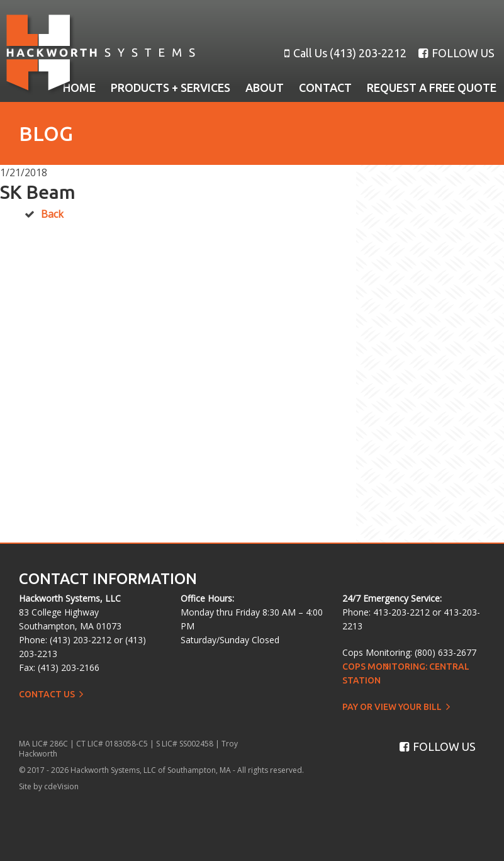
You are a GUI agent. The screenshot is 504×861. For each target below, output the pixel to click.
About (265, 87)
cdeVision (61, 786)
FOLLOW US (456, 53)
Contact (325, 87)
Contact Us (47, 694)
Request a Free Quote (432, 87)
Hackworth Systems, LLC (101, 55)
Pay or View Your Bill (392, 707)
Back (52, 214)
